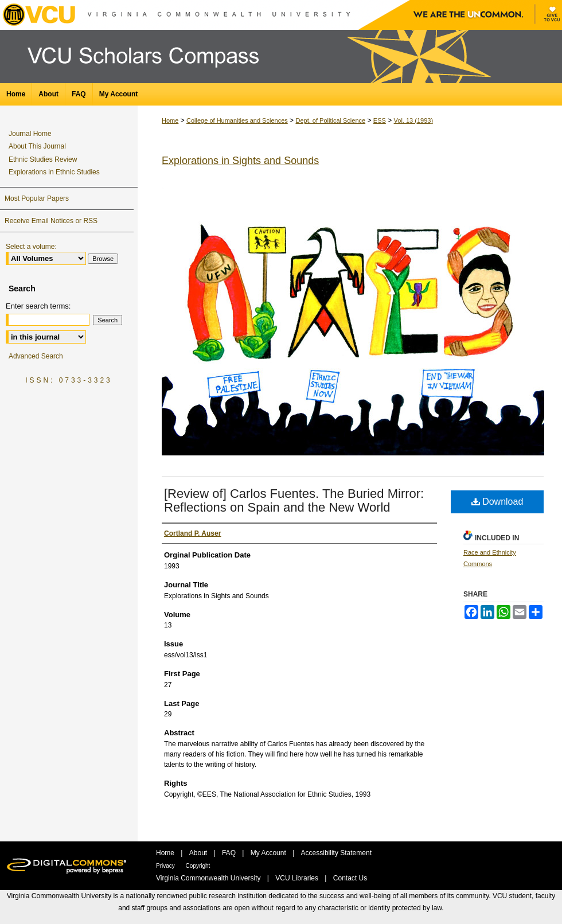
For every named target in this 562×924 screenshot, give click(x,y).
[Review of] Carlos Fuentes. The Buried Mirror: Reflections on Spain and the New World (294, 500)
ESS (380, 120)
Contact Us (350, 878)
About (199, 853)
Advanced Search (36, 356)
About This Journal (37, 146)
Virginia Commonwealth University (209, 878)
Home (170, 120)
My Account (269, 853)
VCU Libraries (298, 878)
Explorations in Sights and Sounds (240, 161)
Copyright (198, 866)
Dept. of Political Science (330, 120)
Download (497, 502)
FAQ (230, 853)
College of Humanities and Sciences (237, 120)
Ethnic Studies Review (43, 159)
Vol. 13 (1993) (414, 120)
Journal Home (30, 134)
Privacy (166, 866)
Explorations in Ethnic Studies (54, 172)
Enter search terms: (38, 306)
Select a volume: (31, 247)
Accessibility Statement (336, 853)
